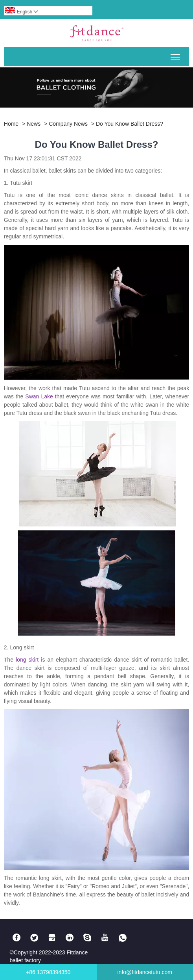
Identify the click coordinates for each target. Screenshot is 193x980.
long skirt (27, 660)
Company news (68, 124)
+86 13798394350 (48, 972)
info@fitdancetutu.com (145, 972)
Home (11, 124)
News (34, 124)
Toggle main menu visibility (176, 54)
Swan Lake (39, 396)
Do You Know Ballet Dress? (130, 124)
